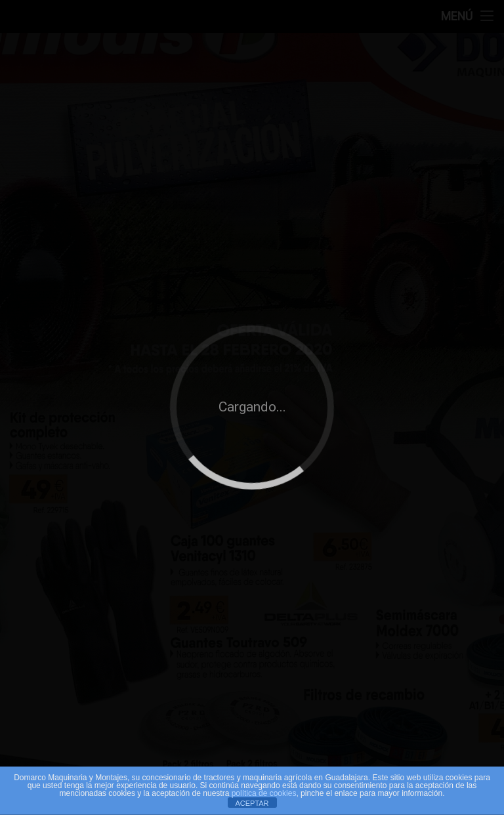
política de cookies (264, 793)
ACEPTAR (252, 803)
